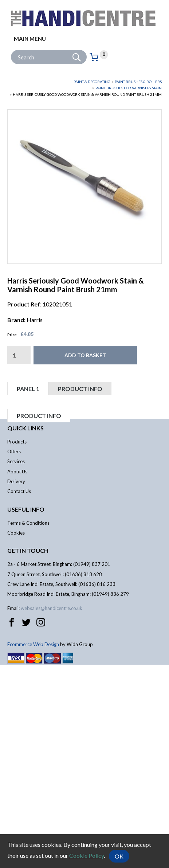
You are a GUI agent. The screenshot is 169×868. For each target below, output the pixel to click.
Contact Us (19, 695)
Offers (14, 655)
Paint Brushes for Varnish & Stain (129, 88)
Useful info (26, 713)
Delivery (16, 685)
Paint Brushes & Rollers (138, 82)
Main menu (30, 39)
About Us (17, 675)
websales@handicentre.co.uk (52, 812)
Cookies (16, 736)
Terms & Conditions (28, 726)
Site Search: (11, 50)
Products (17, 645)
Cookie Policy (87, 855)
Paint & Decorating (92, 82)
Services (16, 665)
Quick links (25, 631)
